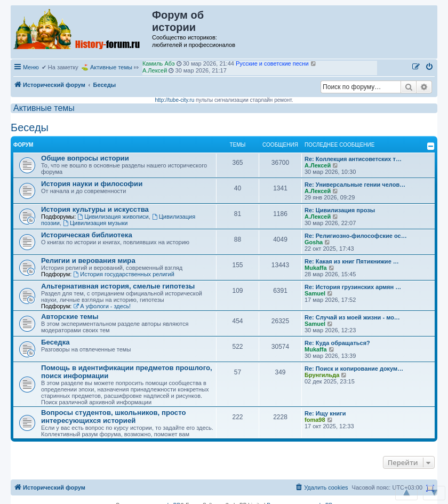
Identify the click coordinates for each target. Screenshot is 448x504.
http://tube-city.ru (175, 100)
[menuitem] (430, 67)
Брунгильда (322, 375)
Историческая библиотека (87, 235)
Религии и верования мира (88, 261)
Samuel (315, 293)
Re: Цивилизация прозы (340, 210)
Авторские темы (70, 317)
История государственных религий (123, 274)
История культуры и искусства (95, 209)
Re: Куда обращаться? (337, 343)
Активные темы (111, 67)
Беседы (30, 127)
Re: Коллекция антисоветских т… (353, 159)
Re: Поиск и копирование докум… (354, 369)
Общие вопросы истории (85, 158)
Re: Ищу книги (325, 413)
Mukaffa (316, 268)
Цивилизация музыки (95, 223)
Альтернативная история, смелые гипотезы (118, 286)
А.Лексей (155, 71)
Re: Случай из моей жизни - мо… (352, 317)
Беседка (55, 342)
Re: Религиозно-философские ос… (356, 236)
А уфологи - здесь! (102, 306)
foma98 (315, 420)
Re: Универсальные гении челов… (355, 185)
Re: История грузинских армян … (353, 287)
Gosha (314, 242)
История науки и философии (92, 184)
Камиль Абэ (159, 64)
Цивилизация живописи (113, 217)
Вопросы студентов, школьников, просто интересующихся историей (114, 417)
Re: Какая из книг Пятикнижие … (352, 261)
